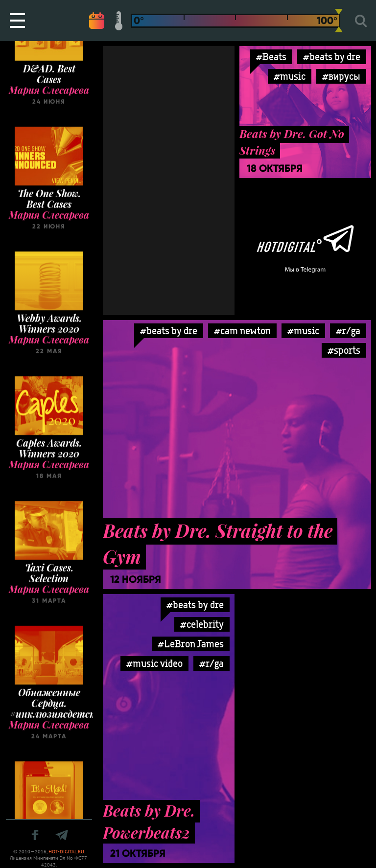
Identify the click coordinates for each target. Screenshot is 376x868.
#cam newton (242, 331)
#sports (344, 350)
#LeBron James (191, 644)
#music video (154, 663)
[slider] (339, 21)
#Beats (271, 57)
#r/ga (348, 331)
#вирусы (341, 76)
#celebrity (202, 624)
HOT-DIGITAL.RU (66, 852)
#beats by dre (332, 57)
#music (290, 76)
